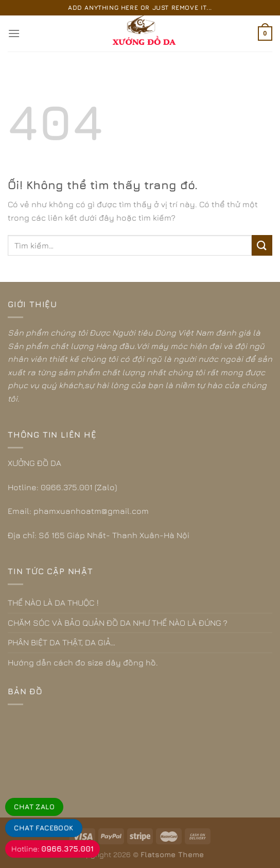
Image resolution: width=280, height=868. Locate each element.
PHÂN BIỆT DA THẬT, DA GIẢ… (62, 642)
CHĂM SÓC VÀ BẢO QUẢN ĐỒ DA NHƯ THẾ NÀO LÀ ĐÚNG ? (118, 623)
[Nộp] (262, 245)
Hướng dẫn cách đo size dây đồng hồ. (83, 662)
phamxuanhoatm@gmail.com (91, 511)
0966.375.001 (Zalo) (79, 487)
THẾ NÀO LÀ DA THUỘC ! (53, 603)
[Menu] (14, 33)
